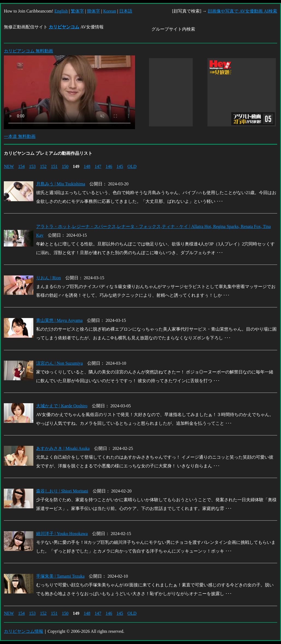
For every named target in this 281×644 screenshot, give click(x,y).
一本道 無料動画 (20, 136)
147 (98, 166)
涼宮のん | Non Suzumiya (59, 363)
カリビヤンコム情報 (24, 631)
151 (54, 166)
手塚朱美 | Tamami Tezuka (60, 576)
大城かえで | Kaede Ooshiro (62, 406)
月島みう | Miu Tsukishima (61, 184)
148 (87, 166)
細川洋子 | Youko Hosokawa (62, 534)
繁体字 (77, 11)
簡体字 (93, 11)
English (61, 11)
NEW (9, 166)
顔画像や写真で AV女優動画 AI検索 (242, 11)
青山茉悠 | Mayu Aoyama (59, 320)
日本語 (126, 11)
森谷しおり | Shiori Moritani (62, 491)
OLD (132, 166)
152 (43, 166)
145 (120, 166)
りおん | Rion (48, 278)
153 (32, 166)
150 (65, 166)
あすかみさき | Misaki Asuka (63, 448)
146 (109, 166)
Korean (110, 11)
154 (21, 166)
